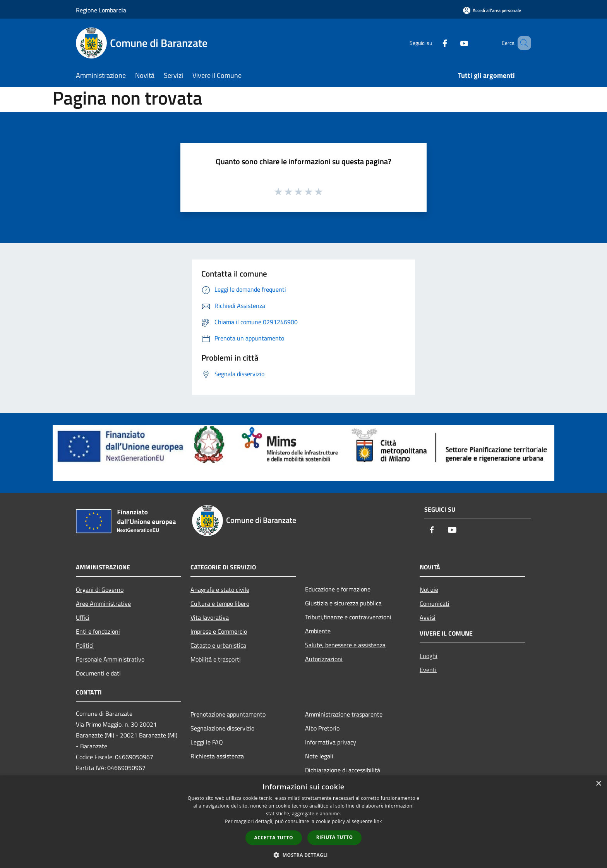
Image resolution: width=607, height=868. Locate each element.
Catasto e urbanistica (218, 645)
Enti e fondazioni (98, 631)
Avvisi (428, 617)
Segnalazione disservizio (222, 728)
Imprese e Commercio (219, 631)
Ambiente (318, 631)
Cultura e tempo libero (220, 603)
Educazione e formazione (338, 589)
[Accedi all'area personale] (492, 10)
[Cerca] (522, 43)
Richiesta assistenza (217, 756)
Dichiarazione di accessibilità (343, 770)
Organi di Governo (100, 590)
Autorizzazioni (324, 659)
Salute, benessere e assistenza (345, 645)
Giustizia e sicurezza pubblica (343, 603)
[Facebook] (434, 43)
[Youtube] (453, 43)
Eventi (428, 670)
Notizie (429, 590)
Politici (85, 645)
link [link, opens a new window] (378, 821)
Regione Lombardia (101, 10)
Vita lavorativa (210, 617)
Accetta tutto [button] (274, 838)
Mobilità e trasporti (216, 659)
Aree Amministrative (103, 603)
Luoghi (429, 656)
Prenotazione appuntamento (228, 714)
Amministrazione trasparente (344, 714)
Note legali (319, 756)
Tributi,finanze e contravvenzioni (348, 617)
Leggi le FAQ (207, 742)
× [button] (598, 784)
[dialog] (303, 822)
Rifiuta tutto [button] (335, 837)
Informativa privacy (331, 742)
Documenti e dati (98, 673)
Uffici (83, 617)
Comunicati (435, 603)
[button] (303, 855)
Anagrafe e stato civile (220, 590)
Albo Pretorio (322, 728)
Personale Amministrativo (110, 659)
